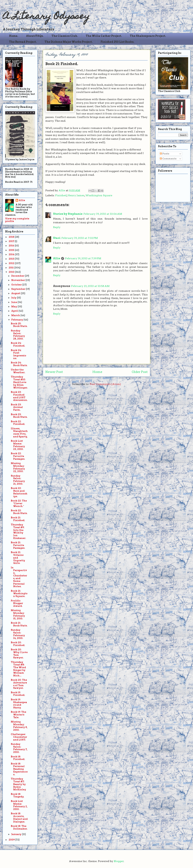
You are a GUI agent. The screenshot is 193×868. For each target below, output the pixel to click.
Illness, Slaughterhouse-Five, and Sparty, (19, 433)
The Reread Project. (23, 42)
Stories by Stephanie (68, 214)
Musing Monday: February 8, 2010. (19, 726)
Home (97, 372)
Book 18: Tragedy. (17, 795)
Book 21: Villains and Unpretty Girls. (18, 558)
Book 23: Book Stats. (19, 416)
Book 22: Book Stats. (19, 512)
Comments (168, 159)
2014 (12, 254)
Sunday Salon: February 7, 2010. (19, 748)
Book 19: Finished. (18, 694)
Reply (57, 227)
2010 (12, 272)
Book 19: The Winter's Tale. (18, 715)
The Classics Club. (65, 36)
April (15, 311)
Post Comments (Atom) (105, 384)
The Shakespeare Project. (148, 36)
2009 (12, 840)
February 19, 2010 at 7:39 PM (83, 258)
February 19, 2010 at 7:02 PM (80, 238)
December (18, 276)
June (14, 302)
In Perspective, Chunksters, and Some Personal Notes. (19, 577)
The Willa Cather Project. (104, 36)
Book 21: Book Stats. (19, 624)
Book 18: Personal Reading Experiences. (19, 769)
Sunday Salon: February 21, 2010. (18, 480)
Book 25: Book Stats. (19, 325)
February (17, 320)
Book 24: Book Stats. (19, 364)
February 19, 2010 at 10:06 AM (103, 214)
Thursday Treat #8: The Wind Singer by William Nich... (18, 669)
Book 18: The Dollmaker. (19, 827)
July (14, 298)
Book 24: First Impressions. (18, 354)
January (17, 834)
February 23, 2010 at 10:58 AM (90, 286)
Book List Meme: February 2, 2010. (19, 805)
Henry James (76, 195)
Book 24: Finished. (18, 344)
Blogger (119, 861)
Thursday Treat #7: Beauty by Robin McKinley (18, 784)
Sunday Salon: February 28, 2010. (18, 335)
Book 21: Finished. (18, 519)
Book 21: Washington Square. (19, 594)
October (17, 285)
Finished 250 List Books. (117, 42)
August (16, 293)
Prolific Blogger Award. (17, 603)
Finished (61, 195)
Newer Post (54, 372)
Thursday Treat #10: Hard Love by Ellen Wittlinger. (19, 382)
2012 (12, 263)
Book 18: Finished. (18, 758)
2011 (11, 268)
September (19, 289)
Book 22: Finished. (18, 423)
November (18, 280)
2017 (12, 241)
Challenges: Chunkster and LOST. (19, 737)
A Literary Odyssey (46, 17)
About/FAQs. (35, 36)
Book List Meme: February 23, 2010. (18, 445)
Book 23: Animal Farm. (17, 407)
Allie (62, 190)
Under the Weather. (18, 371)
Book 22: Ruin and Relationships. (19, 492)
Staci (57, 238)
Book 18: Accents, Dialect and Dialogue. (19, 818)
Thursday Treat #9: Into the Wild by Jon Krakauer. (18, 531)
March (16, 315)
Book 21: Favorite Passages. (18, 545)
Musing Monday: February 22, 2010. (18, 467)
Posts (165, 154)
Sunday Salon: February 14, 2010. (18, 634)
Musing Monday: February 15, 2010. (18, 614)
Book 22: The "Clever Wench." (19, 503)
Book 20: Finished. (18, 644)
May (14, 307)
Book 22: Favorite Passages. (18, 456)
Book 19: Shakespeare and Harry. (19, 704)
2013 (12, 259)
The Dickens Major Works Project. (69, 42)
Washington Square (99, 195)
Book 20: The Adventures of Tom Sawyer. (19, 684)
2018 (12, 237)
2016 (12, 246)
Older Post (140, 372)
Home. (14, 36)
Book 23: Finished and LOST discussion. (19, 396)
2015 (12, 250)
